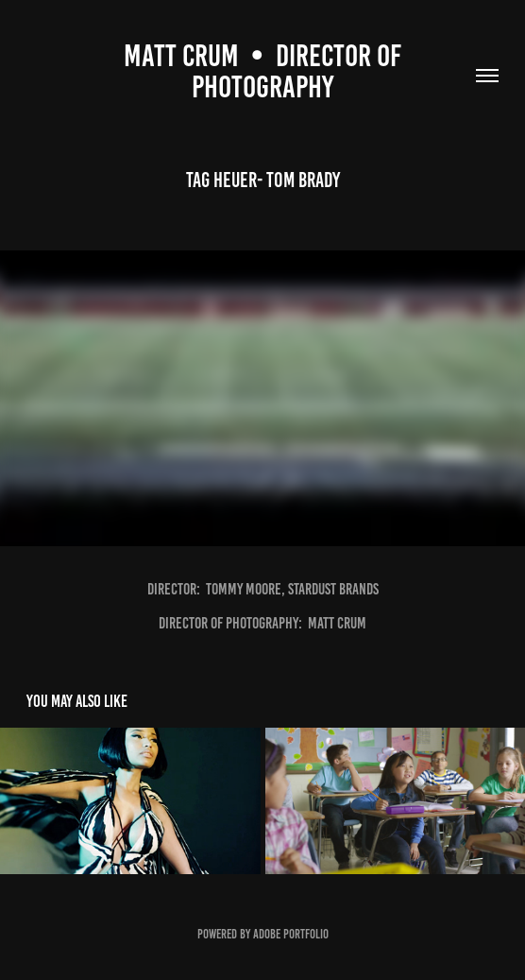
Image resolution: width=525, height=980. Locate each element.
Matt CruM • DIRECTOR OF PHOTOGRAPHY (265, 71)
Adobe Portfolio (291, 934)
